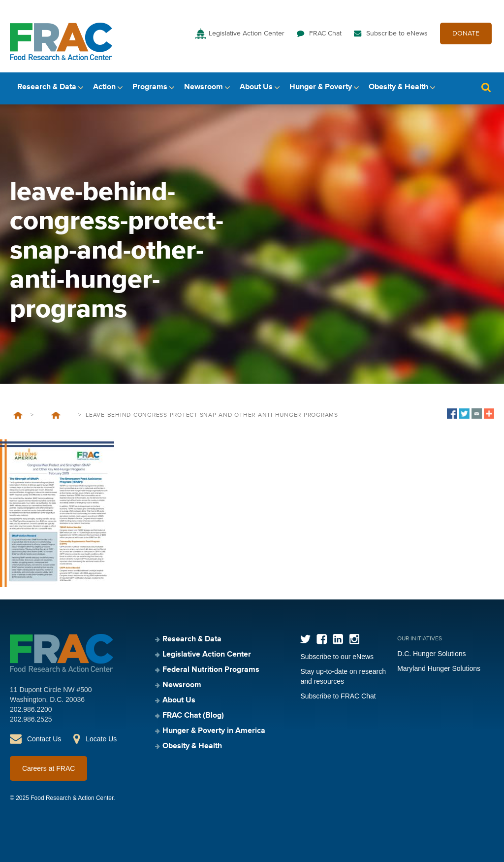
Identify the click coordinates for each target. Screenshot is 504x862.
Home (18, 415)
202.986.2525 (31, 719)
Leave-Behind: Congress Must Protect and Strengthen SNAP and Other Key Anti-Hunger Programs (56, 415)
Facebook (322, 639)
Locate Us (101, 739)
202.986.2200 (31, 709)
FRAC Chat (325, 33)
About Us (256, 87)
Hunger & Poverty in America (214, 731)
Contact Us (44, 739)
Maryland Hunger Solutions (439, 668)
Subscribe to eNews (397, 33)
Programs (150, 87)
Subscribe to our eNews (337, 657)
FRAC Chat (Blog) (193, 716)
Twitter (305, 639)
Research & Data (47, 87)
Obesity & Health (398, 87)
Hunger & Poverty (321, 87)
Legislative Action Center (247, 33)
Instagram (354, 639)
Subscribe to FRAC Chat (338, 696)
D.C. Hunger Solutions (431, 654)
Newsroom (204, 87)
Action (104, 87)
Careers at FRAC (48, 768)
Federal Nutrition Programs (211, 670)
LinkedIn (338, 639)
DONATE (466, 33)
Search (486, 87)
